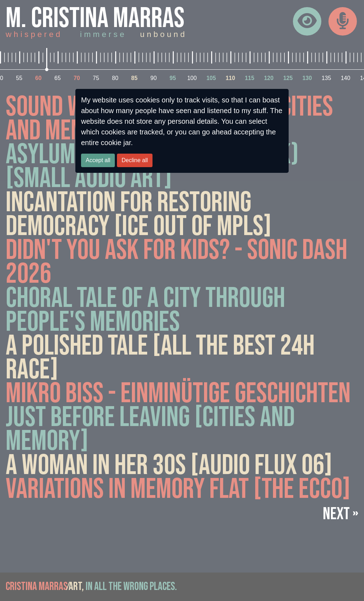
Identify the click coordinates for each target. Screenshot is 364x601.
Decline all (135, 160)
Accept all (98, 160)
